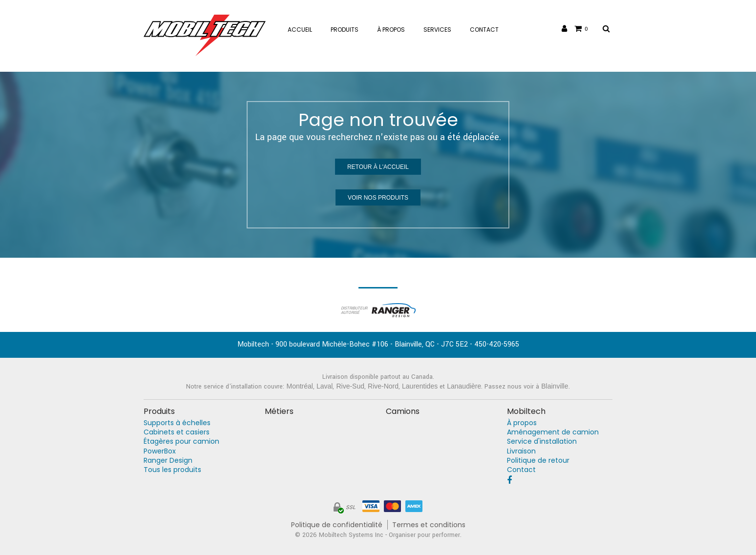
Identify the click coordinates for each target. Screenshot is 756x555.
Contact (521, 470)
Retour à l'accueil (378, 167)
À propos (522, 423)
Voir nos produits (378, 198)
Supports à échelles (177, 423)
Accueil (300, 30)
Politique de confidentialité (337, 525)
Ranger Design (168, 461)
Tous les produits (172, 470)
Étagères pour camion (181, 442)
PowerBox (160, 451)
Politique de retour (538, 461)
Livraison (521, 451)
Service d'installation (542, 442)
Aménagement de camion (553, 432)
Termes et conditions (429, 525)
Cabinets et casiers (177, 432)
